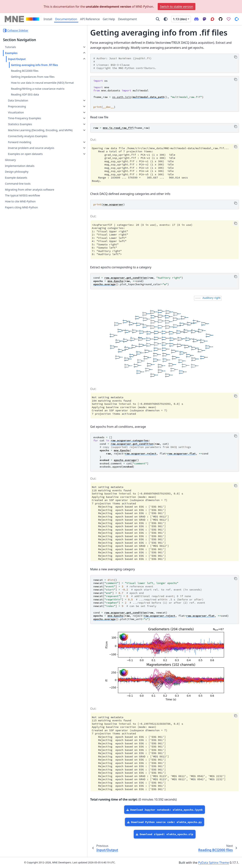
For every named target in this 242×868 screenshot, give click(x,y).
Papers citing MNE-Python (21, 230)
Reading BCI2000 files (25, 75)
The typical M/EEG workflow (22, 218)
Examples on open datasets (25, 176)
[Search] (158, 19)
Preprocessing (17, 120)
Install (48, 19)
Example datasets (16, 200)
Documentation (66, 19)
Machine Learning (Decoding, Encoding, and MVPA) (26, 146)
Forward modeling (19, 160)
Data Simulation (18, 114)
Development (127, 19)
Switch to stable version (177, 7)
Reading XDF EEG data (25, 108)
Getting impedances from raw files (33, 81)
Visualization (16, 126)
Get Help (109, 19)
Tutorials (10, 47)
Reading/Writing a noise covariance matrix (33, 100)
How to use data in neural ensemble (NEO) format (34, 89)
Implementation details (20, 188)
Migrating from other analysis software (30, 212)
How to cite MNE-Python (20, 224)
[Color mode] (166, 19)
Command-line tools (18, 206)
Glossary (10, 182)
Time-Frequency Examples (24, 132)
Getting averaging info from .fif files (31, 67)
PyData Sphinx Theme (214, 863)
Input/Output (17, 59)
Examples (11, 53)
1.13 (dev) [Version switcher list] (180, 19)
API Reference (90, 19)
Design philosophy (17, 194)
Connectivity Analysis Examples (28, 154)
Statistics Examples (20, 138)
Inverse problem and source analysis (26, 168)
